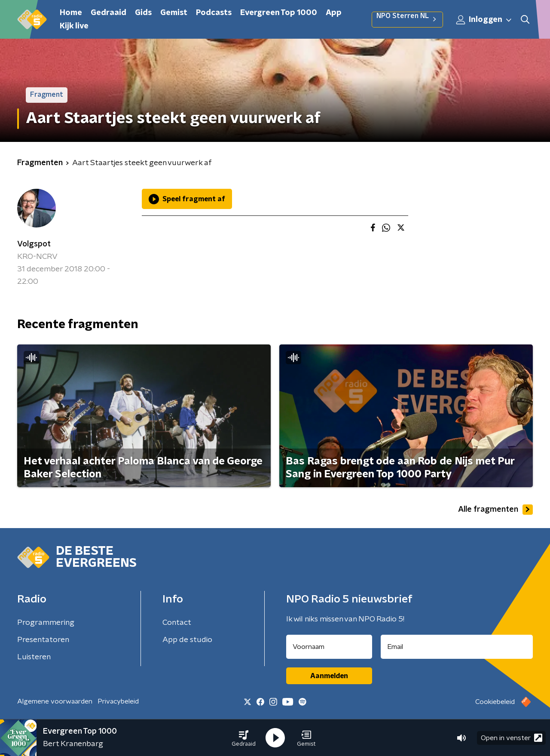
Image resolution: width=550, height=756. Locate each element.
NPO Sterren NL (407, 19)
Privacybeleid (118, 701)
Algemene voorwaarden (55, 701)
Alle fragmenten (495, 510)
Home (71, 13)
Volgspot (34, 244)
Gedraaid (108, 13)
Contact (177, 623)
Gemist (174, 13)
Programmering (46, 623)
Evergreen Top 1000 (279, 13)
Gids (143, 13)
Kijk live (74, 26)
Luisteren (34, 657)
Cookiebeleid (495, 702)
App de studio (187, 640)
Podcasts (214, 13)
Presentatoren (43, 640)
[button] (244, 738)
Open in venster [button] (512, 738)
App (334, 13)
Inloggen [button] (484, 20)
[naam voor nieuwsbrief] (329, 647)
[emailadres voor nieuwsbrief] (457, 647)
